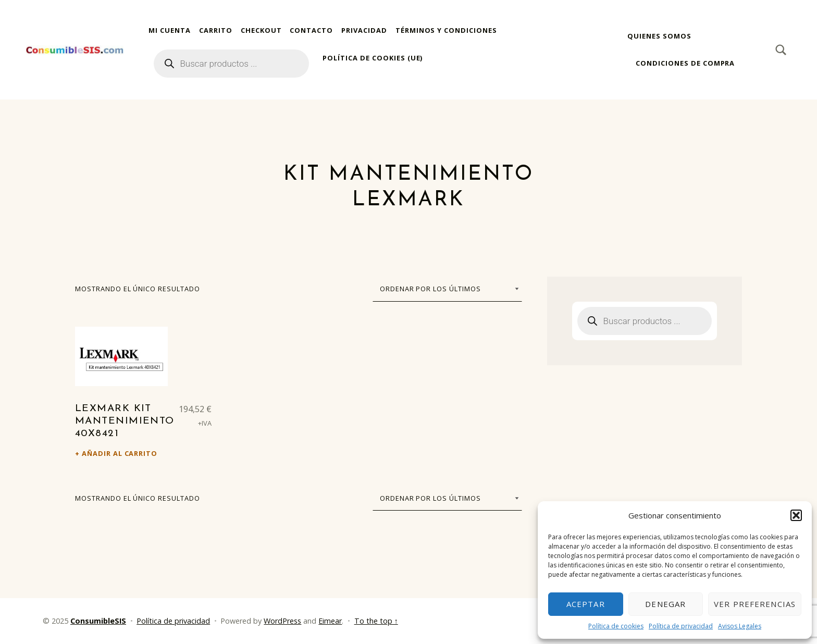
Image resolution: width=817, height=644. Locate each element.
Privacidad (364, 30)
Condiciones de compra (685, 63)
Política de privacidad (681, 626)
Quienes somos (659, 36)
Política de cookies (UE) (373, 58)
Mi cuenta (170, 30)
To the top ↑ (376, 621)
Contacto (311, 30)
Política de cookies (616, 626)
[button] (796, 515)
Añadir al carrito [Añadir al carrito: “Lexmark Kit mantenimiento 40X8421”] (120, 453)
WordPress (282, 621)
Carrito (216, 30)
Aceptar (586, 604)
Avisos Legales (740, 626)
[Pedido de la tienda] (447, 289)
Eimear (330, 621)
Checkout (261, 30)
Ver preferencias (755, 604)
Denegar (665, 604)
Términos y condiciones (446, 30)
